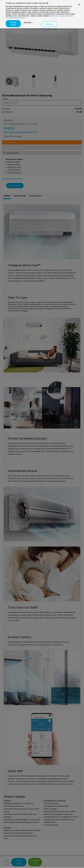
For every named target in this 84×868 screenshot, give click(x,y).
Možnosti (28, 23)
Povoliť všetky (13, 24)
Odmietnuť (49, 24)
